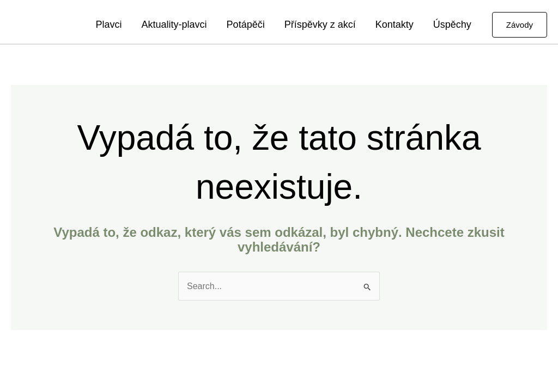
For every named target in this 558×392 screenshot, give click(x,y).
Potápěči (246, 24)
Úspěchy (452, 24)
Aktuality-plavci (174, 24)
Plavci (109, 24)
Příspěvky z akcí (320, 24)
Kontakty (395, 24)
